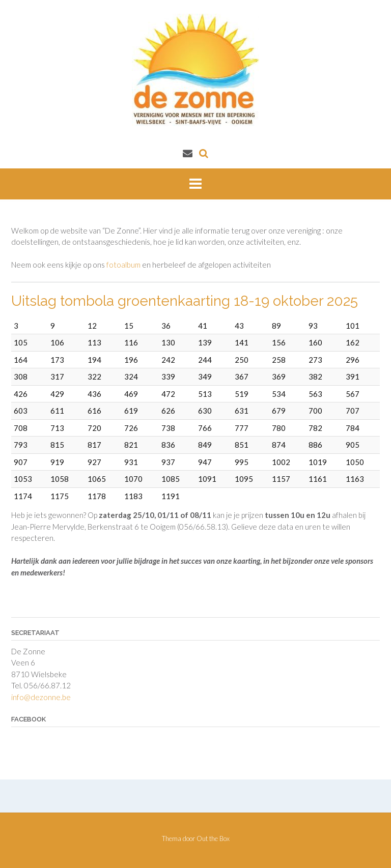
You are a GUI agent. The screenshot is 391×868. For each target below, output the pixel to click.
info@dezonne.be (41, 697)
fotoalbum (123, 265)
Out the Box (213, 838)
